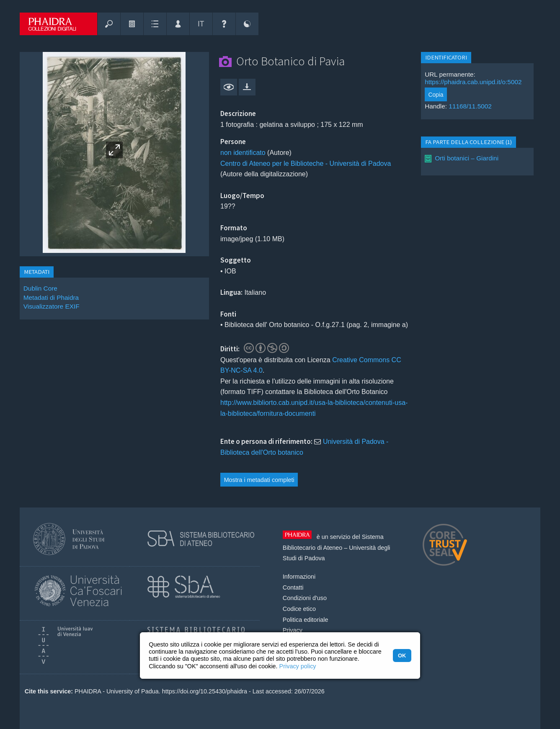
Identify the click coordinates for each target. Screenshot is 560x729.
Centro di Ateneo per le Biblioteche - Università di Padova (306, 164)
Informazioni (299, 577)
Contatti (293, 587)
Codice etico (299, 609)
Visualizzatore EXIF (52, 306)
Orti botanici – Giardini (467, 158)
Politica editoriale (306, 620)
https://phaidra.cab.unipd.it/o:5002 (473, 82)
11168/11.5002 (470, 106)
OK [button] (402, 656)
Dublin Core (40, 288)
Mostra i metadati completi (259, 480)
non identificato (243, 153)
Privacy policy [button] (298, 666)
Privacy (293, 630)
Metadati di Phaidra (51, 298)
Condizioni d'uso (305, 598)
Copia (436, 95)
